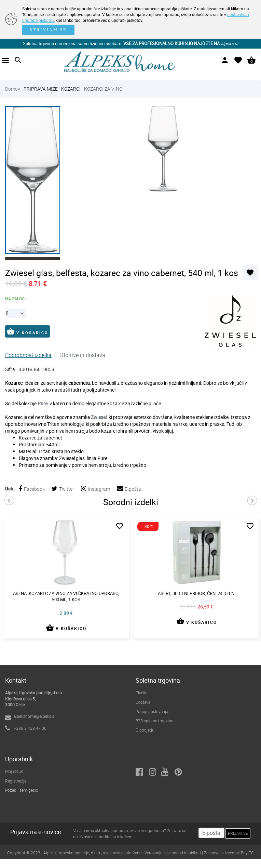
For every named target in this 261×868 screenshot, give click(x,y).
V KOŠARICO (28, 331)
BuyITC (247, 853)
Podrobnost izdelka (28, 355)
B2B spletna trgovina (154, 721)
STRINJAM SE (48, 30)
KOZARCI (71, 89)
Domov (13, 89)
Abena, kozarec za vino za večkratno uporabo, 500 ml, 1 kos (66, 597)
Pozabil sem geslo (22, 790)
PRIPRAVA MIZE (41, 89)
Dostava (143, 702)
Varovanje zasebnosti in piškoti (173, 853)
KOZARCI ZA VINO (103, 89)
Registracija (16, 781)
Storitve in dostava (83, 355)
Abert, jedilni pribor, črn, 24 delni (197, 593)
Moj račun (14, 771)
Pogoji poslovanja (152, 711)
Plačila (141, 693)
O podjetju (145, 730)
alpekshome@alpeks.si (35, 716)
